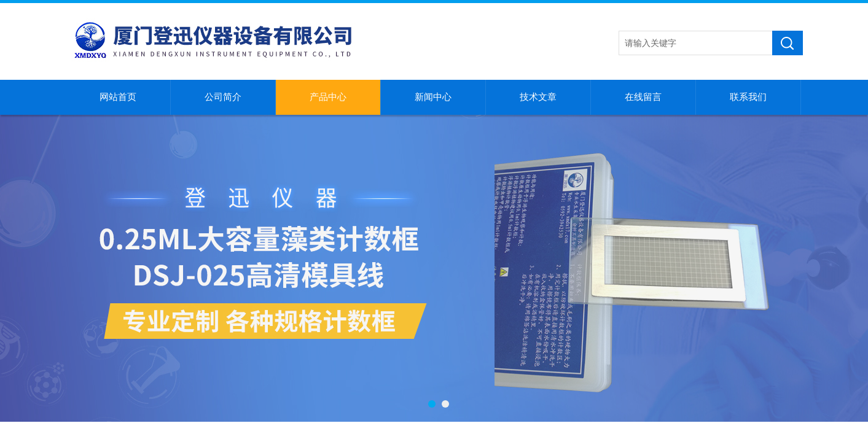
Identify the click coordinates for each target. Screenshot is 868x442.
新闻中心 (433, 97)
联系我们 (748, 97)
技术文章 (538, 97)
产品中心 (328, 97)
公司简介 (223, 97)
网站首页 (118, 97)
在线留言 (643, 97)
